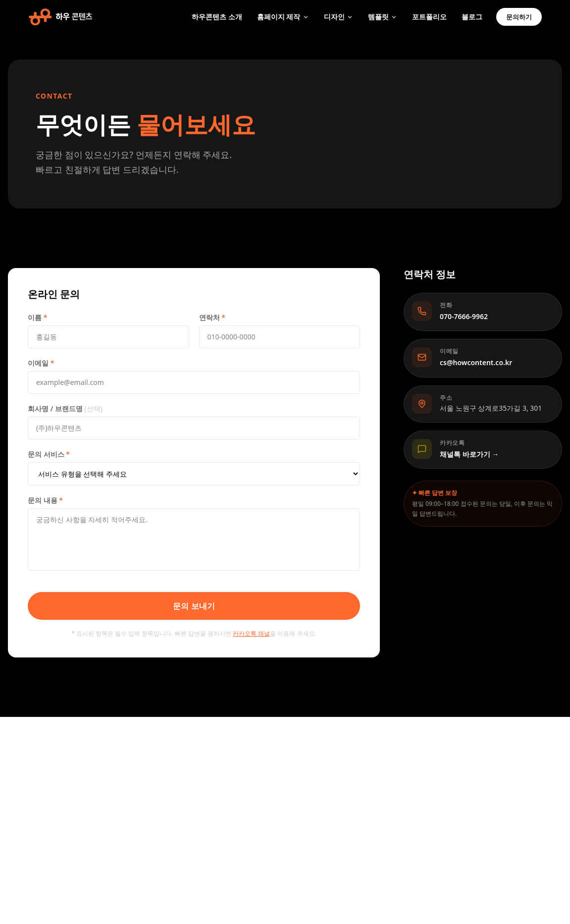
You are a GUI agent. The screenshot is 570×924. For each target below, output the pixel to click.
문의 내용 (45, 500)
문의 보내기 (194, 606)
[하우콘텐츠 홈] (60, 17)
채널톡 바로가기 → (469, 454)
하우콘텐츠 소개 (217, 17)
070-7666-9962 (464, 316)
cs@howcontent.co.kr (476, 362)
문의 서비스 (49, 454)
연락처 (212, 317)
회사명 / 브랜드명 (65, 408)
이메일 (41, 363)
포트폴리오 (429, 17)
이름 (37, 317)
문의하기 (519, 17)
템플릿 (383, 17)
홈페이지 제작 (283, 17)
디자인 (338, 17)
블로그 (472, 17)
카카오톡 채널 (251, 633)
